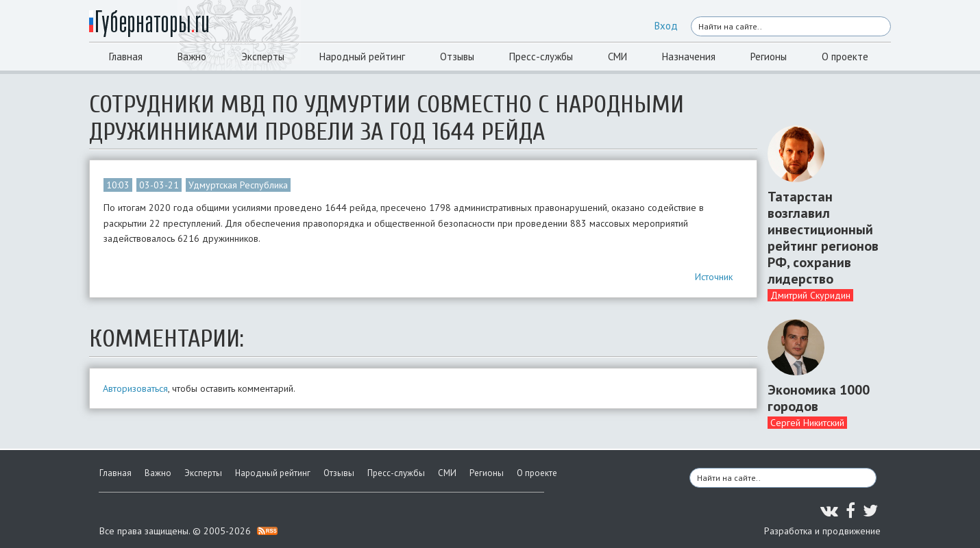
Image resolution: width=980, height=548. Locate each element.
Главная (126, 57)
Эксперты (263, 57)
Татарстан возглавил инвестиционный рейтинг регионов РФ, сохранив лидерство (823, 238)
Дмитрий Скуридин (810, 295)
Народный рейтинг (362, 57)
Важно (192, 57)
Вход (666, 26)
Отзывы (457, 57)
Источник (714, 277)
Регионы (769, 57)
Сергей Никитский (807, 423)
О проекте (845, 57)
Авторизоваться (135, 388)
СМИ (617, 57)
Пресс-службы (541, 57)
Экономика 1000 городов (819, 398)
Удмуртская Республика (238, 185)
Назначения (689, 57)
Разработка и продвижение (822, 531)
